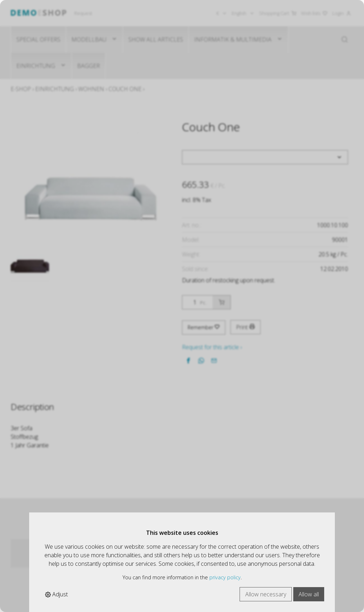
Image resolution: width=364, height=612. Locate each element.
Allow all (309, 594)
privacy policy (225, 577)
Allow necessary (266, 594)
